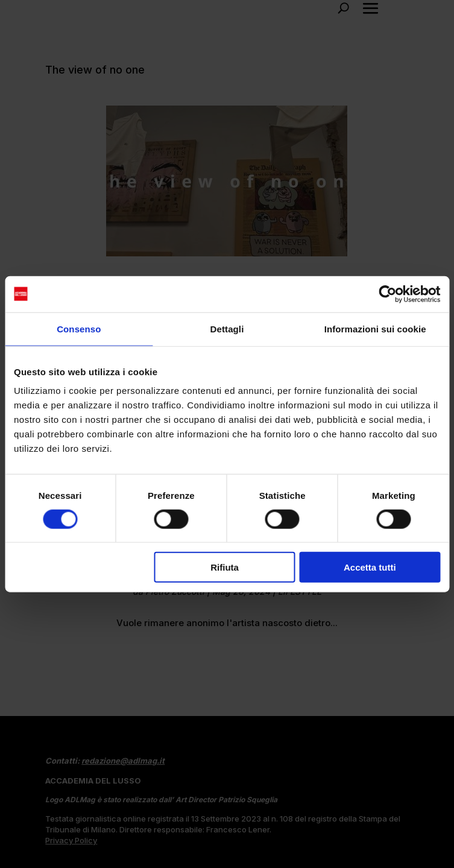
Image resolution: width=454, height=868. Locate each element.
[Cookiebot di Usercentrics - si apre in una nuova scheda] (387, 294)
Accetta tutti (370, 567)
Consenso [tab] (79, 328)
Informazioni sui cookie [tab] (375, 328)
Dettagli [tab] (227, 328)
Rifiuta (225, 567)
